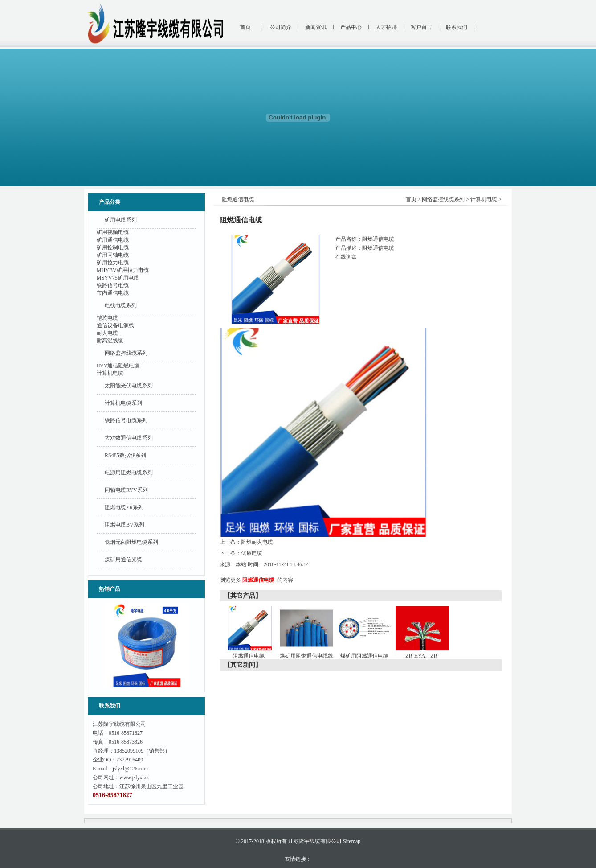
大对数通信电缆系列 (129, 438)
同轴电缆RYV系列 (126, 490)
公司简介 (281, 27)
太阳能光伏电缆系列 (129, 386)
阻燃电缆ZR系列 (124, 507)
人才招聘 (386, 27)
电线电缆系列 (121, 305)
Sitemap (352, 841)
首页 (245, 27)
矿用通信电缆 (113, 240)
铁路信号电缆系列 (126, 420)
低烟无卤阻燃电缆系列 (131, 542)
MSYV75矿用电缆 (118, 278)
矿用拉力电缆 (113, 263)
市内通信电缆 (113, 293)
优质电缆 (252, 553)
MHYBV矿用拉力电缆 (123, 270)
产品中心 (351, 27)
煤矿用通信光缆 (123, 559)
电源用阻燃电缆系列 (129, 473)
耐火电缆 (107, 333)
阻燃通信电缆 (258, 580)
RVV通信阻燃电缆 (118, 366)
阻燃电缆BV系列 (125, 525)
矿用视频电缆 (113, 232)
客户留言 (421, 27)
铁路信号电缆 (113, 285)
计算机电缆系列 (123, 403)
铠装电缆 (107, 318)
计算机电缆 (110, 373)
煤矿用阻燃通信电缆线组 (308, 658)
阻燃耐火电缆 (257, 542)
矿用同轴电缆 (113, 255)
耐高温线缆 (110, 341)
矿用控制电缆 (113, 247)
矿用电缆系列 (121, 220)
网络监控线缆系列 (126, 353)
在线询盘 (346, 257)
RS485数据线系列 (125, 455)
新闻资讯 (316, 27)
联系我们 (457, 27)
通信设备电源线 (115, 325)
